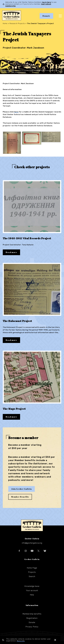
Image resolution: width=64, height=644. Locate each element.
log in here (47, 2)
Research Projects (17, 24)
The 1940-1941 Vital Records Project (28, 238)
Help (32, 594)
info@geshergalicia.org (32, 543)
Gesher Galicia (32, 525)
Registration (32, 618)
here (16, 112)
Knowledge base (32, 586)
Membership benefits (32, 614)
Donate (46, 16)
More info (21, 641)
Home (5, 24)
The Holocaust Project (18, 321)
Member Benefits (20, 496)
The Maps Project (15, 408)
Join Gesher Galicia (22, 489)
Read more (11, 252)
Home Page (32, 568)
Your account (32, 590)
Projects (32, 572)
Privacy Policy (32, 626)
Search (32, 576)
